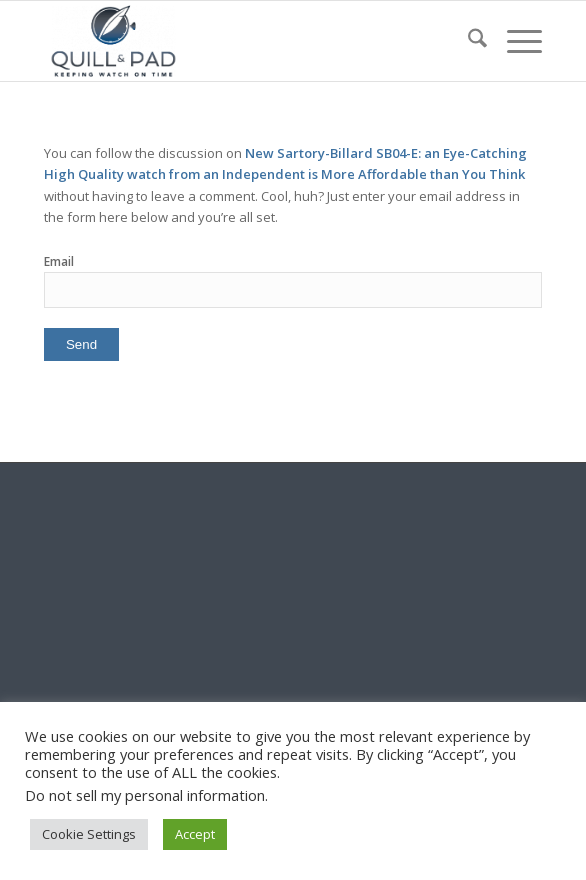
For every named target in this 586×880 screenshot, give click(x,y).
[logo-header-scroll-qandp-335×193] (243, 41)
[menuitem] (467, 41)
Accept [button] (195, 834)
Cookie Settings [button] (89, 834)
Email (59, 261)
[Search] (467, 41)
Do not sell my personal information (145, 795)
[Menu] (514, 41)
